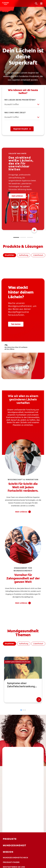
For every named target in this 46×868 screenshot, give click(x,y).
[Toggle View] (36, 3)
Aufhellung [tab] (24, 255)
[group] (23, 189)
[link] (23, 680)
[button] (34, 230)
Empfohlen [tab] (10, 255)
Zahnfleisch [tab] (38, 255)
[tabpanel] (23, 269)
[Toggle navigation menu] (41, 3)
